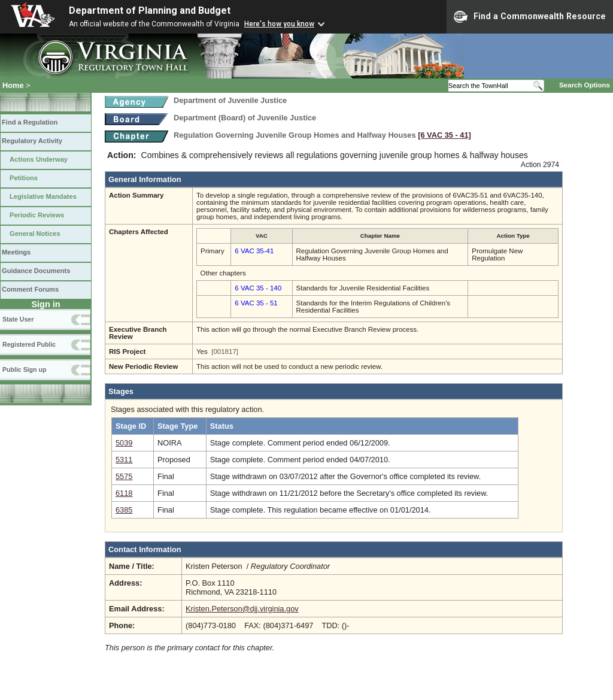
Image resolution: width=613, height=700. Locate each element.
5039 (124, 443)
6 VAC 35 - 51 (256, 303)
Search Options (585, 85)
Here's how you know (279, 24)
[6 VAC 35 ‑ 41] (444, 135)
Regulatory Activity (32, 141)
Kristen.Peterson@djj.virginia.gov (242, 609)
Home (13, 85)
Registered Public (29, 344)
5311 (124, 460)
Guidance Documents (36, 271)
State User (18, 319)
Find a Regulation (30, 122)
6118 (124, 493)
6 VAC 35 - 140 (258, 288)
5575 (124, 476)
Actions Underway (39, 159)
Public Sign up (24, 369)
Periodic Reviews (37, 215)
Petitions (24, 178)
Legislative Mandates (43, 196)
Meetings (16, 252)
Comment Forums (30, 289)
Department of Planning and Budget (150, 10)
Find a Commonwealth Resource (530, 17)
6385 (124, 510)
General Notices (35, 234)
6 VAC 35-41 (254, 251)
